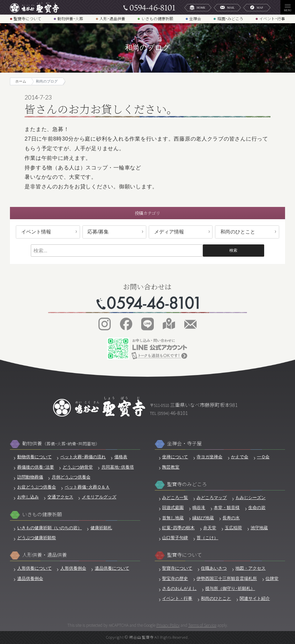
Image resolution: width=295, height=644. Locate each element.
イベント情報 (36, 232)
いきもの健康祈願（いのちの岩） (50, 528)
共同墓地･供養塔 (118, 467)
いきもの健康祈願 (157, 19)
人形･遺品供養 (112, 19)
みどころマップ (212, 498)
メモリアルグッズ (99, 497)
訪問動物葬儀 (30, 477)
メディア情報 (169, 232)
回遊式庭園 (173, 508)
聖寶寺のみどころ (187, 484)
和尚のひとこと (238, 232)
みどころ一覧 (175, 498)
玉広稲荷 (233, 528)
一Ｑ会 (263, 457)
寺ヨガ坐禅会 (209, 457)
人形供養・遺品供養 (45, 555)
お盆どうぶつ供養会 (37, 487)
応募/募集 (98, 232)
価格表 (121, 457)
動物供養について (34, 457)
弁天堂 (210, 528)
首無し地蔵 (173, 518)
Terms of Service (202, 625)
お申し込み (28, 497)
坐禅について (175, 457)
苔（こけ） (207, 538)
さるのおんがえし (179, 589)
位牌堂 (272, 579)
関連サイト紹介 (255, 599)
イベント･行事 (272, 19)
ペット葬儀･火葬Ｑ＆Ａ (87, 487)
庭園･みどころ (230, 19)
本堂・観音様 (227, 508)
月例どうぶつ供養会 (71, 477)
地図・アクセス (250, 568)
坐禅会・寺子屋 (184, 443)
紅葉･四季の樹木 (178, 528)
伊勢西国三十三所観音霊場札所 (227, 579)
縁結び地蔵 (203, 518)
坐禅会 (195, 19)
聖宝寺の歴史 (175, 579)
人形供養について (34, 568)
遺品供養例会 (30, 579)
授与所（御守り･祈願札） (230, 589)
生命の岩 (257, 508)
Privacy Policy (168, 625)
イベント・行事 (177, 599)
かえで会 (240, 457)
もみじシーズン (250, 498)
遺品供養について (112, 568)
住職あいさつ (214, 568)
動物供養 (61, 443)
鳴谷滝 (199, 508)
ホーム (21, 81)
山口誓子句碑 (175, 538)
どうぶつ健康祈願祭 (37, 538)
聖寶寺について (28, 19)
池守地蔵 (259, 528)
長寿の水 (231, 518)
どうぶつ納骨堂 (78, 467)
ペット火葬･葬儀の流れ (83, 457)
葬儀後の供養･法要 (36, 467)
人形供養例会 (73, 568)
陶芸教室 (171, 467)
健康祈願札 (101, 528)
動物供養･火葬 (70, 19)
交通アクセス (60, 497)
